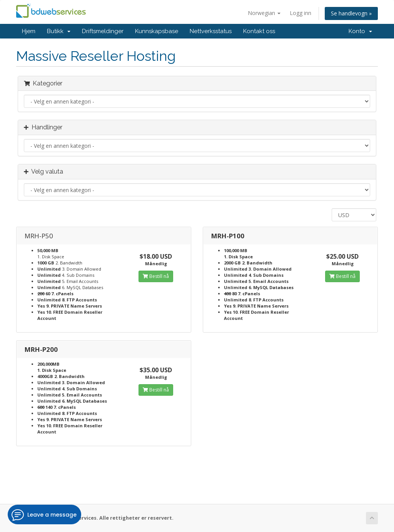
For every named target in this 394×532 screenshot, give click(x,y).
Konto (360, 31)
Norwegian (264, 13)
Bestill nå (156, 276)
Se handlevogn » (351, 13)
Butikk (59, 31)
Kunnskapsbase (157, 31)
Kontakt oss (259, 31)
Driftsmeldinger (103, 31)
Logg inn (301, 13)
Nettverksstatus (211, 31)
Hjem (29, 31)
